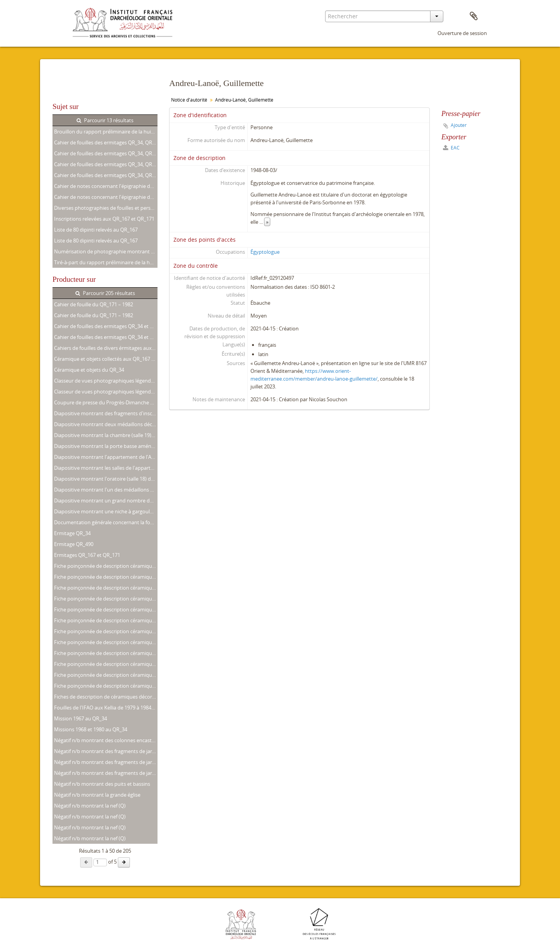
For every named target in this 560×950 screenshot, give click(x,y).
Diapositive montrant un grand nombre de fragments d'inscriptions (106, 500)
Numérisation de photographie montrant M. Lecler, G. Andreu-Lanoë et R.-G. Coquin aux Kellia (106, 251)
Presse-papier (474, 16)
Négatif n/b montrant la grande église (97, 795)
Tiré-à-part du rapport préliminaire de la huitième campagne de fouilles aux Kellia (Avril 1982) (106, 262)
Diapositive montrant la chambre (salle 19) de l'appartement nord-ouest (106, 435)
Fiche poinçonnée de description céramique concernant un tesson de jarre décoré (106, 675)
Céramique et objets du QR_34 (89, 370)
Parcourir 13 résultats (105, 120)
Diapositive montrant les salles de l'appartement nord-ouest (106, 468)
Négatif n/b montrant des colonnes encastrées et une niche (106, 740)
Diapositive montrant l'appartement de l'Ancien (106, 457)
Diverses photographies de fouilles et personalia (106, 208)
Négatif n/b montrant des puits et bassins (102, 784)
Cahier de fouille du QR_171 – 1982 (94, 304)
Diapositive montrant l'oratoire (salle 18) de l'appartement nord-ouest (106, 479)
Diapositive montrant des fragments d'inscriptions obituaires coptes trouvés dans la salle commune (106, 413)
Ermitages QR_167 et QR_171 (87, 555)
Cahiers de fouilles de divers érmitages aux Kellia (106, 348)
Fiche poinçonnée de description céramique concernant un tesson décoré (106, 686)
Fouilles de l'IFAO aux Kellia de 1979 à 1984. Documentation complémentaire (106, 708)
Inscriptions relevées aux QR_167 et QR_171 (104, 219)
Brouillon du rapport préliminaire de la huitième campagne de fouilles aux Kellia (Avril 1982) (106, 132)
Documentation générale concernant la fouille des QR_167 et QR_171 (106, 522)
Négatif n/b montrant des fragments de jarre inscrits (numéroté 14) (106, 762)
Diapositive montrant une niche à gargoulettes (106, 511)
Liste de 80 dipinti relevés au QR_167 (96, 230)
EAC (451, 148)
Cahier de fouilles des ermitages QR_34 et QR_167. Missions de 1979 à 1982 (106, 326)
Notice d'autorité (189, 100)
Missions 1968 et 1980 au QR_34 (91, 729)
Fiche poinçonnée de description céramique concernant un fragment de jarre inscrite (106, 566)
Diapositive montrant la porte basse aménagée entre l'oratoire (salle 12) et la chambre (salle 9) (106, 446)
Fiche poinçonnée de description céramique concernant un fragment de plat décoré (106, 664)
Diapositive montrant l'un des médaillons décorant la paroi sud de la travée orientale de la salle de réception (106, 490)
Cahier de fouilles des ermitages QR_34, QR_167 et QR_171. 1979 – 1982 (106, 142)
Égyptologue (265, 252)
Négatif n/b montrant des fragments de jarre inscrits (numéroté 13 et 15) (106, 751)
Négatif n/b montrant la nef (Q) (90, 806)
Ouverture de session (462, 33)
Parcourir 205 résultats (105, 293)
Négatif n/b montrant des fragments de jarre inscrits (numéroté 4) (106, 773)
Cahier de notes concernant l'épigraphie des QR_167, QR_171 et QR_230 (106, 186)
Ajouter (459, 125)
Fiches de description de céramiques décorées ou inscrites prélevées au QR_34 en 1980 (106, 697)
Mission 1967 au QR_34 (80, 718)
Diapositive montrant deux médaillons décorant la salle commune (106, 424)
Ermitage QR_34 (72, 533)
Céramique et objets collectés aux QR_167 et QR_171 (106, 359)
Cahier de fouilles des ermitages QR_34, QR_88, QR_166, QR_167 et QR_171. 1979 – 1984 (106, 164)
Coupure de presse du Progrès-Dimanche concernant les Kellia (106, 402)
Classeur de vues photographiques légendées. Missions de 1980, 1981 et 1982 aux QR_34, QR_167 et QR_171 (106, 381)
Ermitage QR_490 (74, 544)
